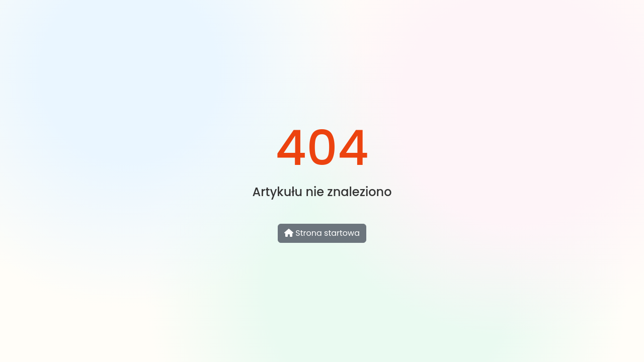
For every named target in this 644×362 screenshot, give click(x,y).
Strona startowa (322, 233)
